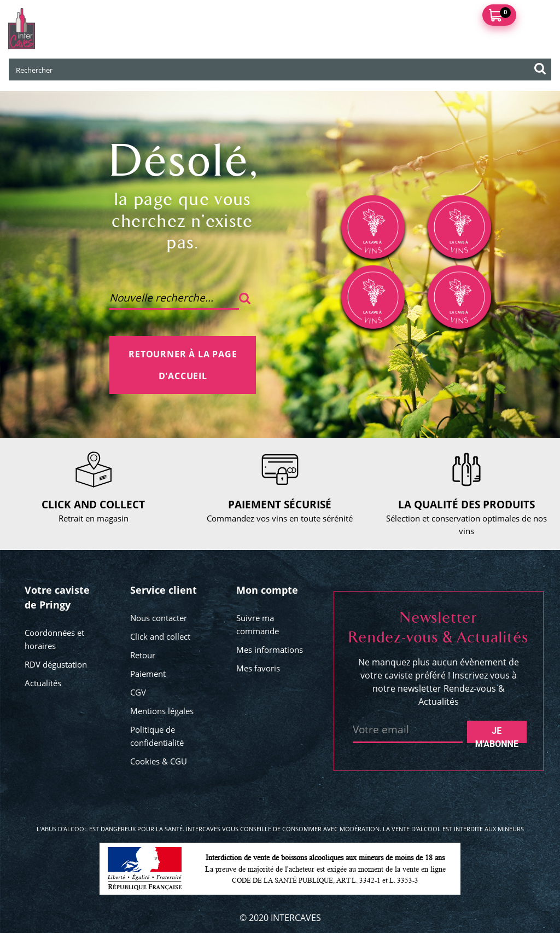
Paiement (148, 674)
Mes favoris (258, 668)
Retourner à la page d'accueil (183, 365)
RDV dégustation (56, 664)
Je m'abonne (497, 734)
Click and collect (160, 636)
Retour (143, 655)
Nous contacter (159, 618)
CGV (138, 692)
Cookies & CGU (159, 761)
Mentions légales (162, 711)
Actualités (43, 683)
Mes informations (270, 650)
